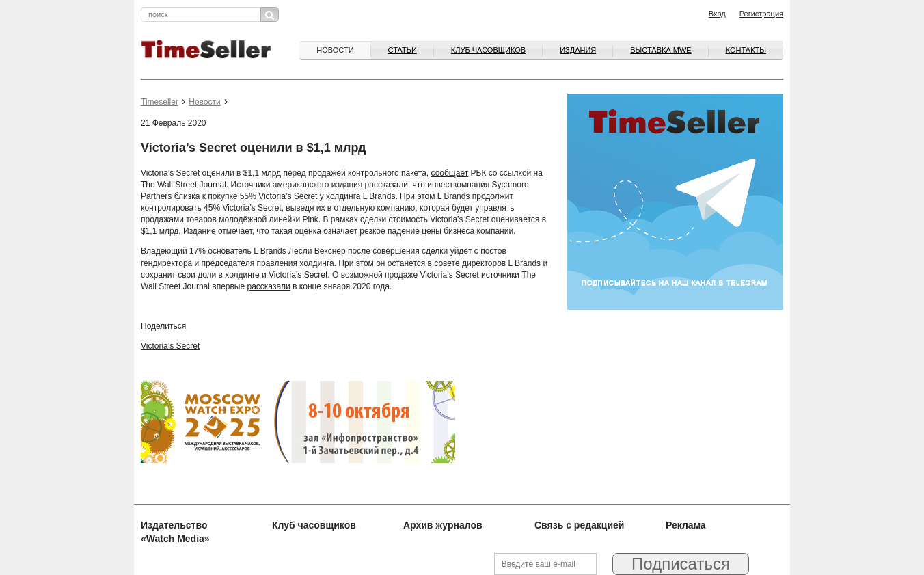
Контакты (746, 50)
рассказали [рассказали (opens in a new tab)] (269, 286)
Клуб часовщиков (488, 50)
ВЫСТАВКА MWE (661, 50)
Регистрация (761, 14)
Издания (578, 50)
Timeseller (160, 102)
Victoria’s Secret (170, 346)
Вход (717, 14)
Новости (335, 50)
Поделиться (163, 326)
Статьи (403, 50)
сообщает (450, 173)
